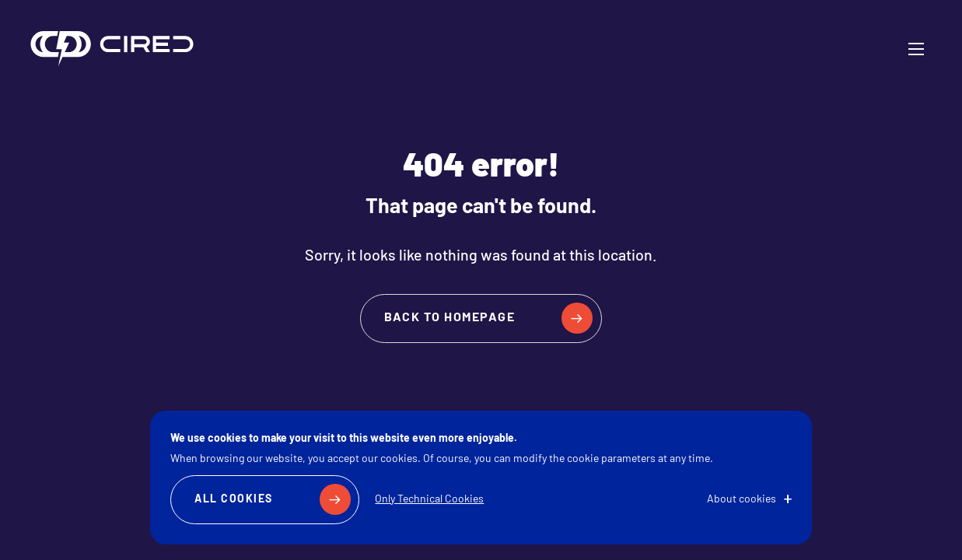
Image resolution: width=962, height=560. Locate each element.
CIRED (112, 49)
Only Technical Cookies (429, 500)
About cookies (742, 500)
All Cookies (234, 500)
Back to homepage (450, 318)
